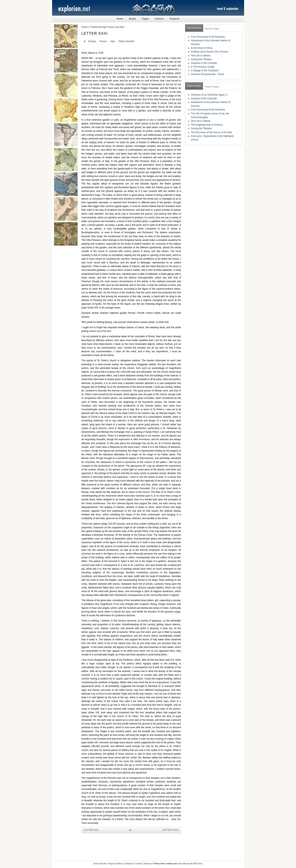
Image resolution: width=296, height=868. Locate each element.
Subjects (175, 19)
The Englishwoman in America (207, 125)
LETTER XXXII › (171, 830)
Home (120, 19)
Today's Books (194, 86)
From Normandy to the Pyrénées (208, 37)
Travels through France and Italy (107, 27)
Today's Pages (212, 87)
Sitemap (148, 863)
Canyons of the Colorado (204, 63)
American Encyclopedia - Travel (208, 74)
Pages (145, 19)
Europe (92, 41)
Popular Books (194, 28)
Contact (138, 863)
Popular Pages (212, 29)
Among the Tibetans (201, 59)
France (103, 41)
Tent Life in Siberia (201, 56)
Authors (159, 19)
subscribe (182, 863)
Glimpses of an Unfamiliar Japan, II (209, 95)
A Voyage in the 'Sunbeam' (205, 70)
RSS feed (198, 863)
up (130, 830)
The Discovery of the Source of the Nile (211, 132)
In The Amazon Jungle (203, 67)
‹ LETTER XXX (91, 830)
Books (133, 19)
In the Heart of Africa (202, 48)
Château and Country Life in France (210, 52)
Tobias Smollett (126, 41)
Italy (113, 41)
